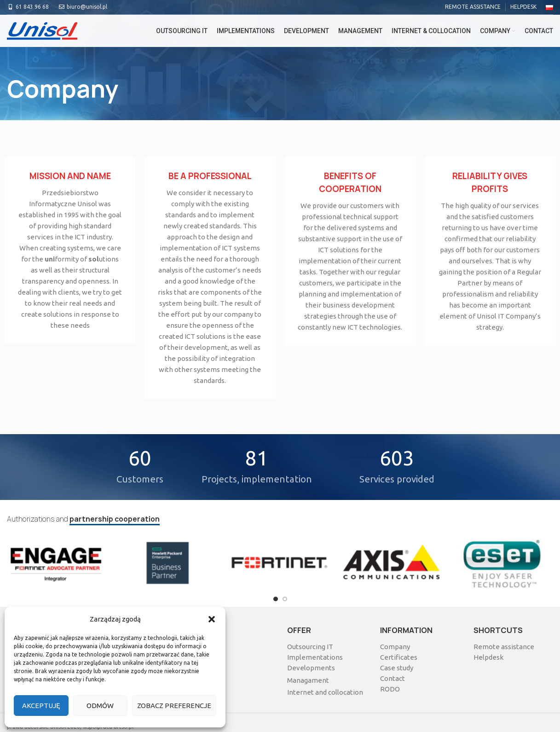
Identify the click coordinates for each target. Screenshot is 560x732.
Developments (311, 668)
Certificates (399, 657)
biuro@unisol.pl (83, 7)
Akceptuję (41, 706)
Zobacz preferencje (174, 706)
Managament (308, 680)
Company (395, 647)
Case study (397, 668)
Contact (393, 678)
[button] (212, 619)
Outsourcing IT (310, 647)
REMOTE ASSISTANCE (473, 7)
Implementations (315, 657)
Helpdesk (488, 657)
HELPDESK (523, 7)
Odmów (100, 706)
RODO (390, 689)
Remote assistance (504, 647)
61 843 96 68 (28, 7)
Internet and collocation (325, 692)
